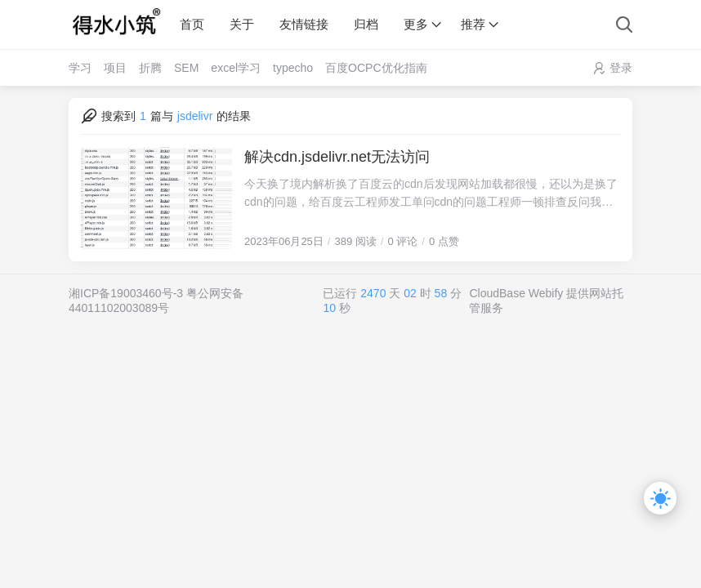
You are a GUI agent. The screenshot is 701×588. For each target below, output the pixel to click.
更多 (416, 24)
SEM (186, 68)
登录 (621, 68)
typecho (293, 68)
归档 (366, 24)
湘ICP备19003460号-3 (126, 293)
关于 (242, 24)
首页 (192, 24)
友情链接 (304, 24)
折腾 (150, 68)
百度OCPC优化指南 (376, 68)
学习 (80, 68)
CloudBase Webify (516, 293)
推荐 (473, 24)
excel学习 (236, 68)
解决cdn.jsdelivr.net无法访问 (337, 157)
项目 (115, 68)
